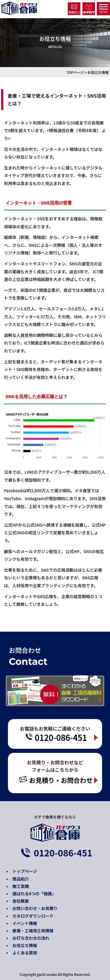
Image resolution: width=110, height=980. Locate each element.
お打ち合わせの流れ (31, 938)
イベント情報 (25, 923)
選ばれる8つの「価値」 (34, 894)
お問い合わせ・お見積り (35, 908)
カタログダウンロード (33, 916)
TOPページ (75, 72)
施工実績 (21, 886)
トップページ (25, 871)
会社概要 (21, 901)
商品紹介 (21, 879)
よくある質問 (25, 953)
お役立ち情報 (25, 945)
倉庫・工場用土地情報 (33, 931)
